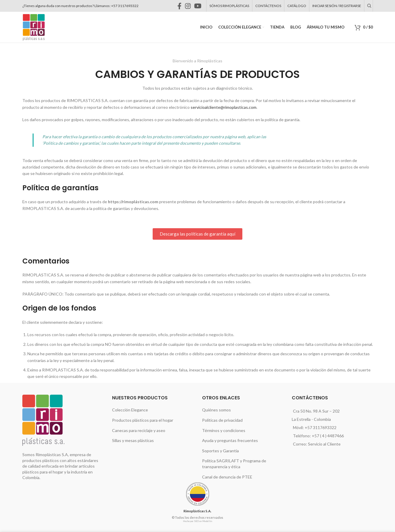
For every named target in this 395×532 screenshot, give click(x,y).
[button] (197, 234)
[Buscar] (369, 6)
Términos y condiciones (224, 430)
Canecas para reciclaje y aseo (140, 430)
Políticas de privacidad (223, 420)
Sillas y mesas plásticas (134, 440)
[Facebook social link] (168, 6)
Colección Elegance (130, 410)
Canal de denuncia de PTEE (228, 477)
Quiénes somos (216, 410)
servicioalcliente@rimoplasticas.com (222, 107)
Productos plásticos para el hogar (143, 420)
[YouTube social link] (186, 6)
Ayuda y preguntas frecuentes (229, 440)
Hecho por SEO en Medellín (198, 521)
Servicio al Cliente (324, 444)
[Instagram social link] (176, 6)
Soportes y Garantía (220, 451)
